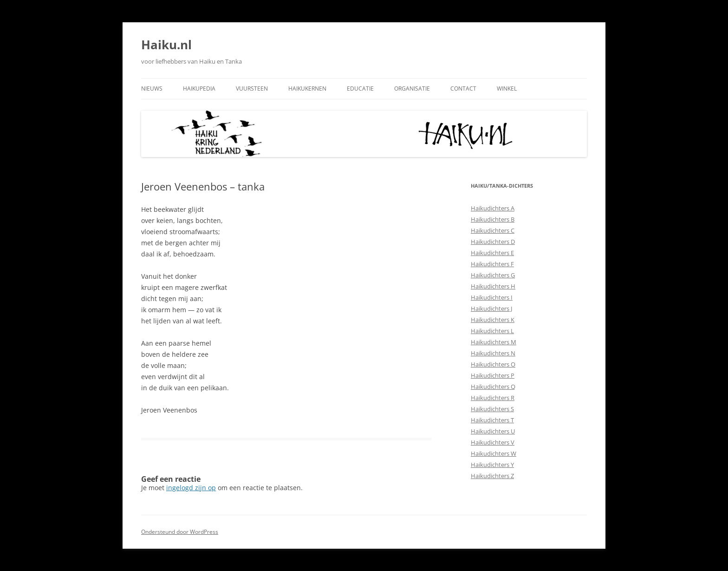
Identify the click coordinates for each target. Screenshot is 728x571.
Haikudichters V (493, 442)
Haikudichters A (493, 208)
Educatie (360, 89)
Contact (463, 89)
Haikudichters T (492, 420)
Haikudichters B (493, 219)
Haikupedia (199, 89)
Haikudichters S (492, 409)
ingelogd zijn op (191, 488)
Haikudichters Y (492, 465)
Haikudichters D (493, 242)
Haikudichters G (493, 275)
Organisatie (412, 89)
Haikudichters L (492, 331)
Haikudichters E (492, 253)
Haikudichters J (491, 308)
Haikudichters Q (493, 387)
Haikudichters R (493, 398)
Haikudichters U (493, 431)
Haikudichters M (494, 342)
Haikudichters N (493, 353)
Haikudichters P (493, 375)
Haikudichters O (493, 364)
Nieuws (152, 89)
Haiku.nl (166, 45)
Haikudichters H (493, 286)
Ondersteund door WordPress (180, 532)
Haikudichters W (494, 453)
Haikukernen (307, 89)
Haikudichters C (493, 230)
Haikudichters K (493, 320)
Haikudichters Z (492, 476)
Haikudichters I (492, 297)
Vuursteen (252, 89)
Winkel (507, 89)
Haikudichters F (492, 264)
